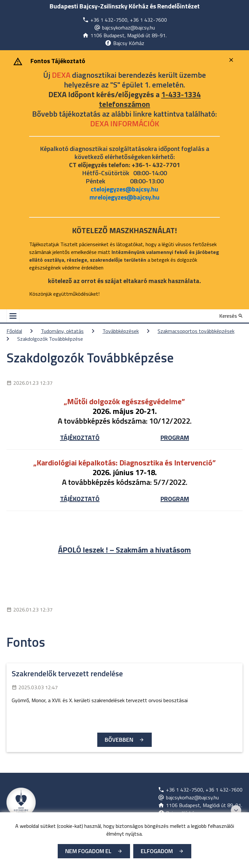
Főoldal (14, 331)
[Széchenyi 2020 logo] (236, 810)
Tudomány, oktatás (62, 331)
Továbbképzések (121, 331)
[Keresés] (231, 316)
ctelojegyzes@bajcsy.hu (124, 189)
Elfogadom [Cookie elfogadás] (157, 851)
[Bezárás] (232, 60)
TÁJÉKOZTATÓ (80, 437)
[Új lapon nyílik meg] (125, 20)
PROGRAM (175, 437)
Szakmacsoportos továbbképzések (196, 331)
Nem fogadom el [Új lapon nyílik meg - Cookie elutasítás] (88, 851)
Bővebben (119, 740)
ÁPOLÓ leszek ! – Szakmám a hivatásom (124, 550)
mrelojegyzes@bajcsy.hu (124, 197)
